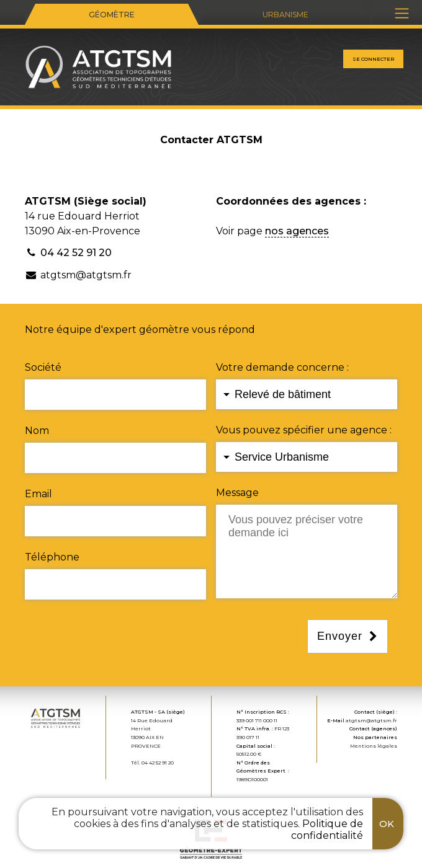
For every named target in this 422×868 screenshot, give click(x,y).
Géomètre (112, 15)
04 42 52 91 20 (76, 253)
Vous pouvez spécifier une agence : (304, 430)
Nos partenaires (375, 737)
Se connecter (373, 59)
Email (38, 494)
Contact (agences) (373, 728)
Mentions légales (374, 746)
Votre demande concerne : (282, 367)
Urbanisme (285, 15)
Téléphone (52, 557)
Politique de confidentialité (327, 830)
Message (237, 493)
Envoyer (340, 636)
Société (43, 367)
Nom (37, 431)
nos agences (297, 231)
